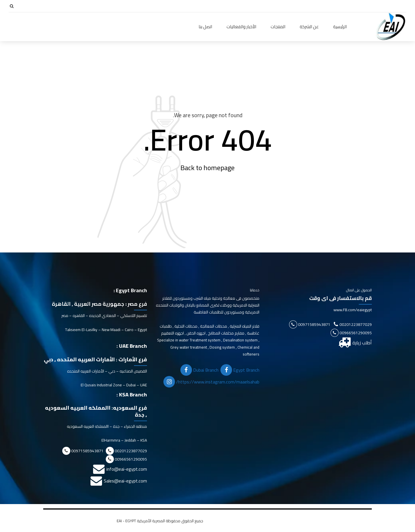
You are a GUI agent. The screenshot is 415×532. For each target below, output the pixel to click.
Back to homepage (207, 168)
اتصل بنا (205, 27)
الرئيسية (340, 27)
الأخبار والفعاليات (241, 27)
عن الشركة (309, 27)
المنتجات (278, 27)
